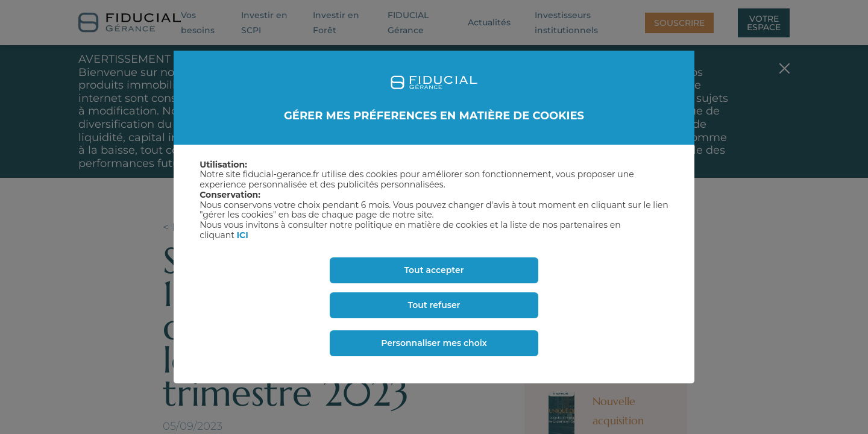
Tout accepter (434, 270)
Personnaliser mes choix (434, 343)
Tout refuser (434, 305)
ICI (243, 235)
